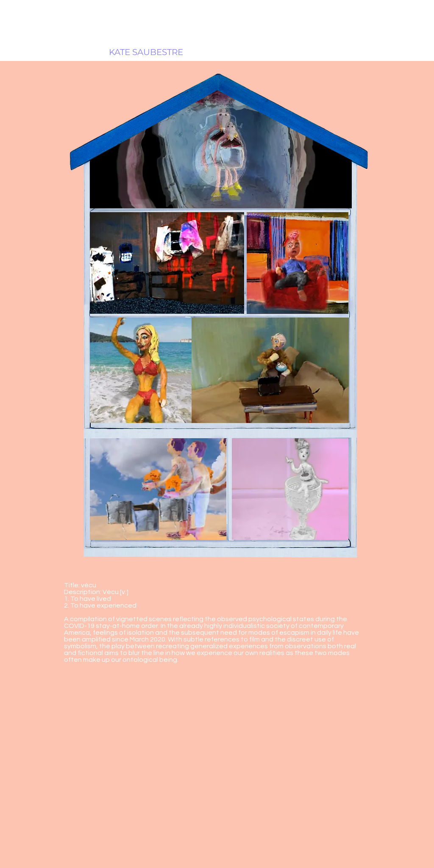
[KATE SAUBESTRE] (146, 52)
